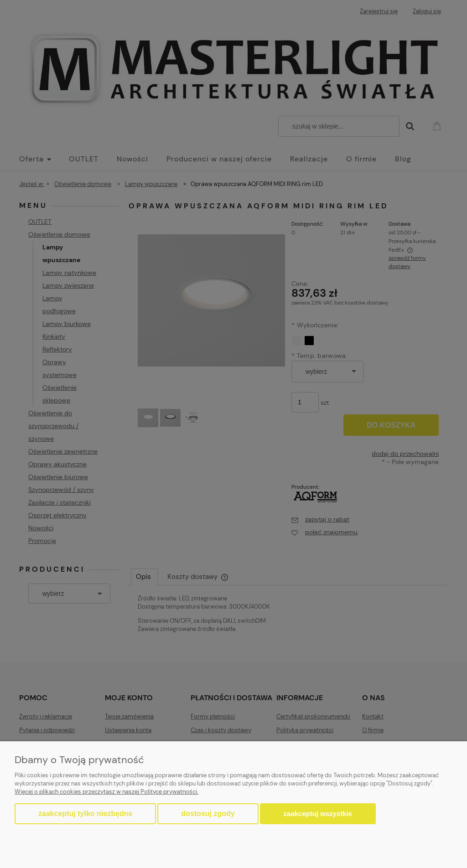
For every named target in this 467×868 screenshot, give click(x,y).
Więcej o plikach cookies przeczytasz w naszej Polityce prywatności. (106, 792)
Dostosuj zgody (208, 814)
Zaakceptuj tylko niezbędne (85, 814)
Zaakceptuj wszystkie (318, 814)
